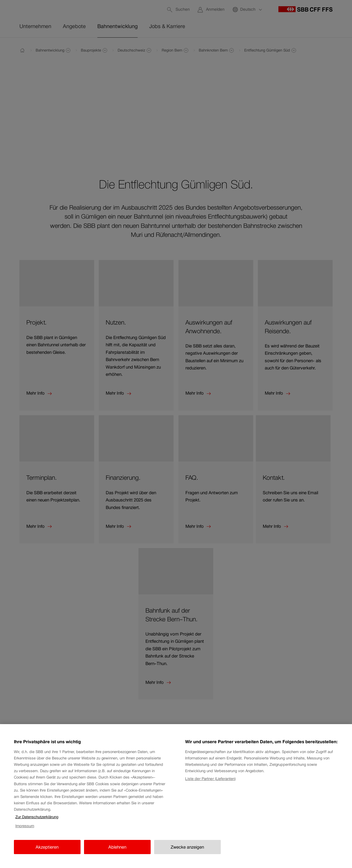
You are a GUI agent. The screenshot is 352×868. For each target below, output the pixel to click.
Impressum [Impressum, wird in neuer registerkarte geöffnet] (25, 826)
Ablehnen (117, 847)
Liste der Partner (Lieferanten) (210, 779)
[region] (176, 796)
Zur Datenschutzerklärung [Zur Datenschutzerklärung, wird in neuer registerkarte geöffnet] (37, 817)
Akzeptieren (47, 847)
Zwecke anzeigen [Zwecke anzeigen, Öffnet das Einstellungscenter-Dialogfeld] (187, 847)
